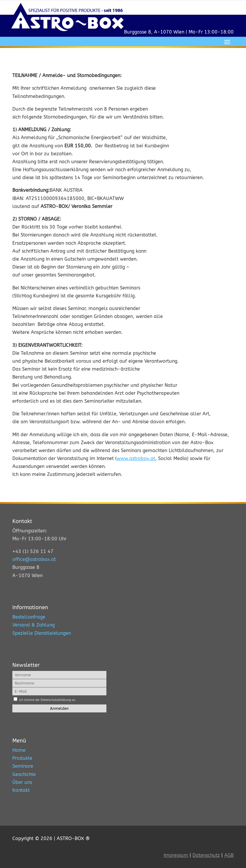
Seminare (23, 766)
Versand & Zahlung (34, 625)
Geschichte (24, 774)
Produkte (22, 758)
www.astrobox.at (136, 458)
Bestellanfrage (29, 617)
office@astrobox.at (34, 559)
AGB (229, 855)
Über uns (22, 782)
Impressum (176, 855)
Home (19, 750)
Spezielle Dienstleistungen (42, 633)
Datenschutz (206, 855)
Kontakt (21, 790)
